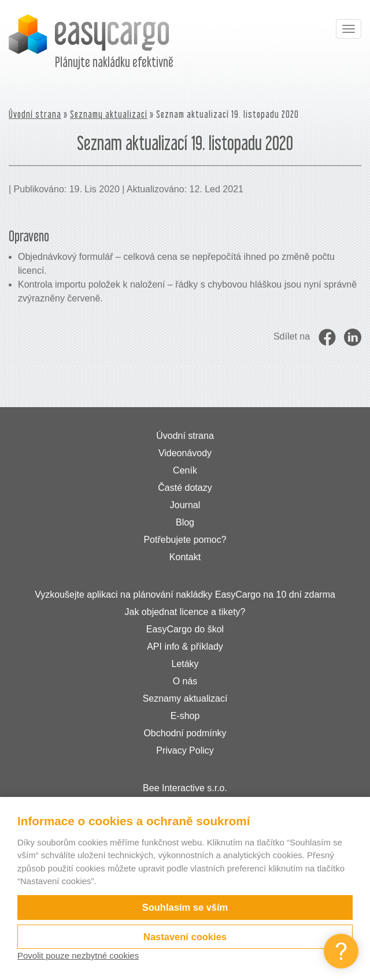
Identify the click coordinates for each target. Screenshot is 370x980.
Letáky (185, 664)
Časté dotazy (185, 488)
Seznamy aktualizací (109, 114)
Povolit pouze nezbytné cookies (78, 955)
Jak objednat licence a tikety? (185, 612)
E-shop (185, 716)
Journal (185, 505)
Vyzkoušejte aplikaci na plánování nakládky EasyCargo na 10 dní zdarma (185, 595)
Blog (185, 522)
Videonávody (185, 453)
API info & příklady (185, 646)
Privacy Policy (185, 750)
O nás (185, 681)
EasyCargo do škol (185, 629)
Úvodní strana (35, 114)
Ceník (185, 470)
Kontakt (185, 557)
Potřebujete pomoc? (185, 540)
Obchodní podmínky (185, 733)
